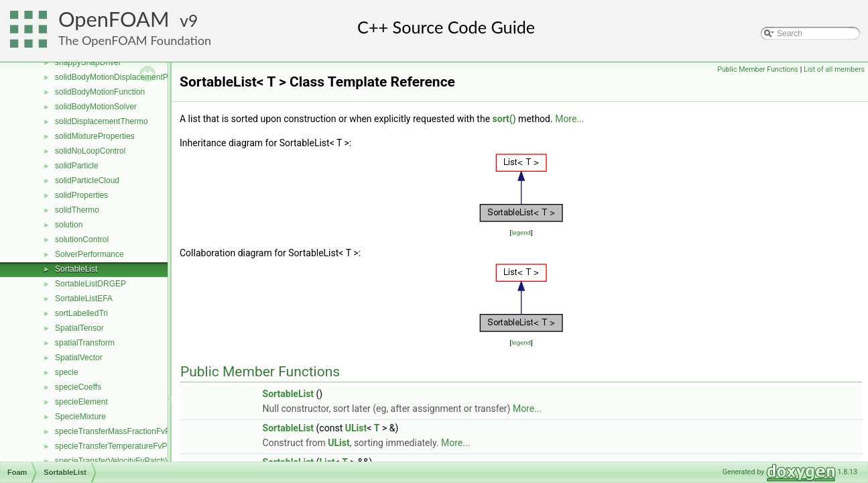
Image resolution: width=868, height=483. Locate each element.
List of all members (834, 69)
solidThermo (77, 210)
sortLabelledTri (81, 313)
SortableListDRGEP (90, 284)
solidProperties (81, 195)
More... (569, 119)
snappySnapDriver (88, 62)
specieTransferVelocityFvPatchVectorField (130, 461)
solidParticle (77, 166)
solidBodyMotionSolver (96, 107)
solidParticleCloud (87, 180)
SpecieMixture (80, 417)
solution (69, 225)
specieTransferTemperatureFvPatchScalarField (139, 446)
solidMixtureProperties (95, 136)
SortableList (76, 269)
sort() (504, 119)
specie (67, 372)
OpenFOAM (114, 19)
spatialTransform (85, 343)
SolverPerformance (89, 254)
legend (521, 232)
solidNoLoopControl (90, 151)
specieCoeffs (78, 387)
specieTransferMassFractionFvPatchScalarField (140, 431)
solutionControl (82, 239)
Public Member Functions (758, 69)
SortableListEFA (84, 299)
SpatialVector (79, 358)
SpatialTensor (79, 328)
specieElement (81, 402)
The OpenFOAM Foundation (135, 40)
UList (356, 428)
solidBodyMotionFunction (100, 92)
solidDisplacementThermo (102, 121)
